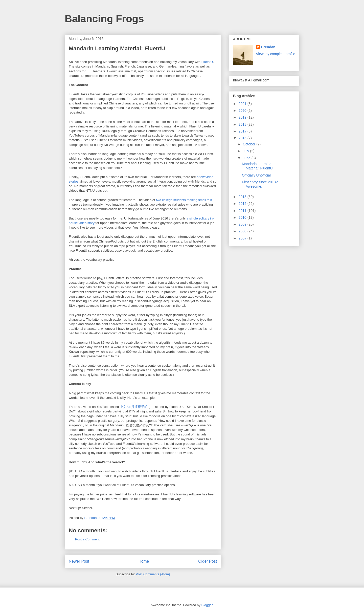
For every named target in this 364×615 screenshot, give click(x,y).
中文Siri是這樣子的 (134, 407)
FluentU (207, 62)
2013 (243, 197)
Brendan (268, 47)
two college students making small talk (184, 200)
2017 (243, 131)
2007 (243, 238)
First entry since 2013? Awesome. (260, 184)
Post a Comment (87, 539)
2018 (243, 124)
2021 (243, 104)
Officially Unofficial (256, 175)
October (249, 144)
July (246, 151)
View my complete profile (276, 54)
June (247, 158)
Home (144, 561)
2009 (243, 224)
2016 (243, 138)
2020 (243, 111)
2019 (243, 117)
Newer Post (79, 561)
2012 (243, 204)
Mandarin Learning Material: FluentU (257, 166)
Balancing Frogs (104, 19)
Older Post (208, 561)
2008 (243, 231)
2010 (243, 217)
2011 (243, 211)
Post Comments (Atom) (153, 574)
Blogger (207, 605)
